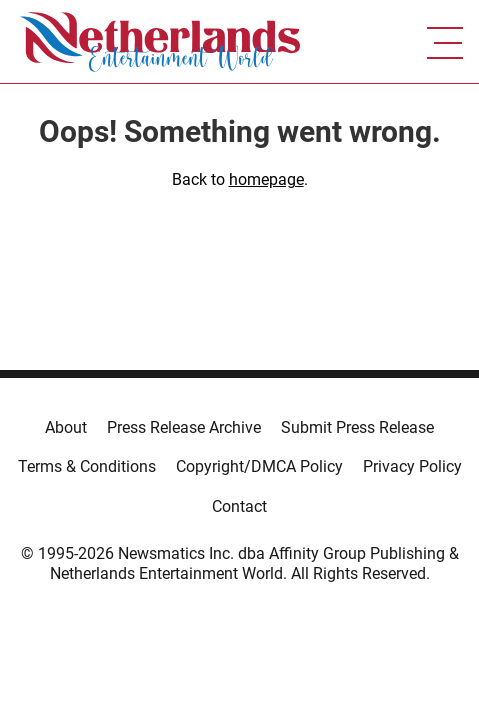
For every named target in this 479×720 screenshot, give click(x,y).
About (66, 427)
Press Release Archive (184, 427)
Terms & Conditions (87, 466)
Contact (239, 506)
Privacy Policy (412, 466)
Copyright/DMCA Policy (259, 466)
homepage (266, 179)
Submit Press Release (357, 427)
